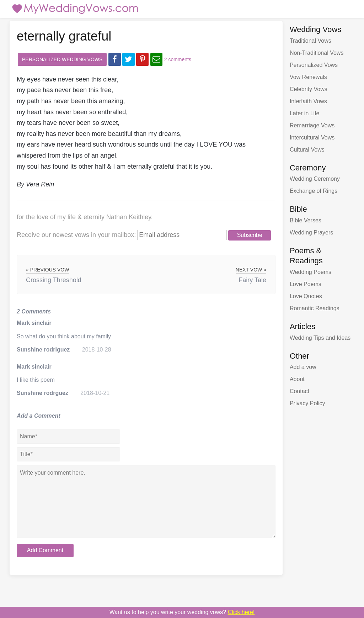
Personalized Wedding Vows (62, 59)
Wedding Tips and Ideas (320, 338)
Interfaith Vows (308, 101)
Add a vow (303, 367)
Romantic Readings (315, 308)
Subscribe (250, 235)
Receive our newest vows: (76, 235)
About (297, 379)
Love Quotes (306, 296)
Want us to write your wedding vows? (182, 612)
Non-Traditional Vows (317, 53)
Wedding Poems (311, 272)
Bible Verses (306, 220)
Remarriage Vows (312, 125)
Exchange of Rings (314, 191)
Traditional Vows (311, 41)
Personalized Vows (314, 65)
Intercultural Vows (312, 138)
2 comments (178, 59)
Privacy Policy (307, 403)
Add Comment (45, 550)
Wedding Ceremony (315, 179)
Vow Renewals (308, 77)
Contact (299, 391)
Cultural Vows (307, 150)
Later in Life (305, 113)
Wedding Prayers (311, 233)
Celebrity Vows (309, 89)
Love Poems (306, 284)
